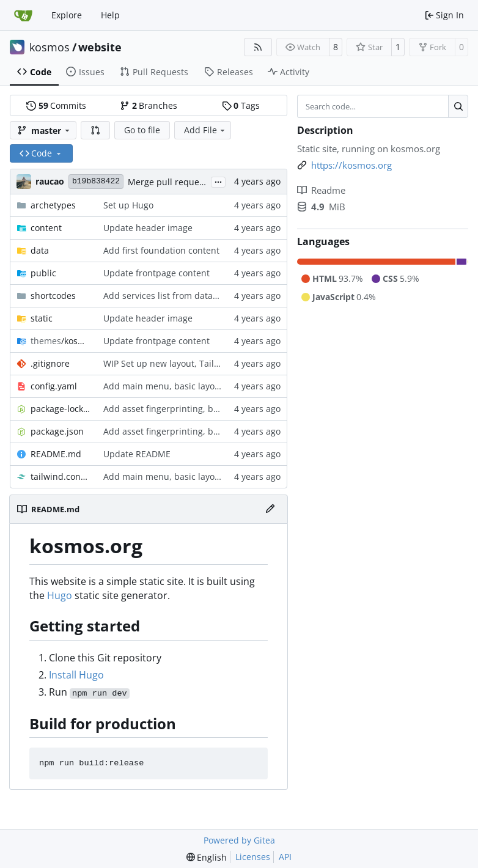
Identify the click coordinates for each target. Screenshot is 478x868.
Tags (241, 105)
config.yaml (54, 386)
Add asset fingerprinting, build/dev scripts (190, 409)
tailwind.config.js (61, 476)
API (285, 857)
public (43, 273)
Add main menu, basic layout (163, 386)
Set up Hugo (128, 205)
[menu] (207, 857)
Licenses (253, 857)
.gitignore (50, 363)
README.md (56, 454)
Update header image (148, 228)
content (46, 228)
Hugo (60, 595)
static (42, 318)
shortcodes (53, 296)
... (218, 181)
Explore (67, 15)
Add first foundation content (161, 250)
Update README (137, 454)
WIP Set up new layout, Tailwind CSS (178, 363)
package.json (57, 431)
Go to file (142, 130)
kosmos (50, 47)
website (100, 47)
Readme (321, 190)
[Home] (23, 15)
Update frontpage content (156, 273)
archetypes (53, 205)
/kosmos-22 (61, 341)
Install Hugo (76, 675)
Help (110, 15)
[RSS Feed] (258, 47)
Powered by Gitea (239, 840)
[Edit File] (270, 509)
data (40, 250)
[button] (95, 130)
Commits (56, 105)
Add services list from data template (178, 296)
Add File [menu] (205, 130)
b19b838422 (96, 181)
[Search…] (458, 106)
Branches (149, 105)
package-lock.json (61, 409)
